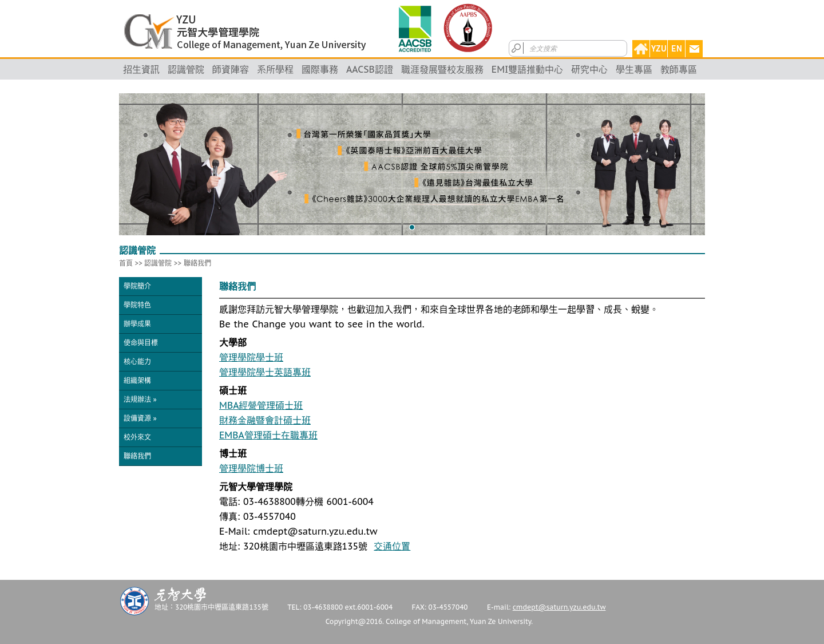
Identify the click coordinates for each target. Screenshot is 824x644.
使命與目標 (141, 343)
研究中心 (589, 69)
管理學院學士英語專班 (265, 372)
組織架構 (137, 380)
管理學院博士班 (251, 468)
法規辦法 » (140, 399)
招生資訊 (141, 69)
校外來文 (137, 437)
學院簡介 (137, 286)
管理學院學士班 (251, 357)
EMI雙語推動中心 (528, 69)
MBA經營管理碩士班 (261, 405)
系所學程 (275, 69)
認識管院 (186, 69)
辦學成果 (137, 324)
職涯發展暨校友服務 (442, 69)
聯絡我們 (197, 263)
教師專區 (679, 69)
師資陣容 (231, 69)
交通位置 (392, 546)
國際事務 (320, 69)
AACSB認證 (370, 69)
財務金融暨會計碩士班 (265, 420)
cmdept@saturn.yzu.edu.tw (559, 607)
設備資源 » (140, 418)
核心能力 (137, 361)
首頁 (126, 263)
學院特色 (137, 305)
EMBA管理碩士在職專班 (268, 435)
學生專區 (634, 69)
